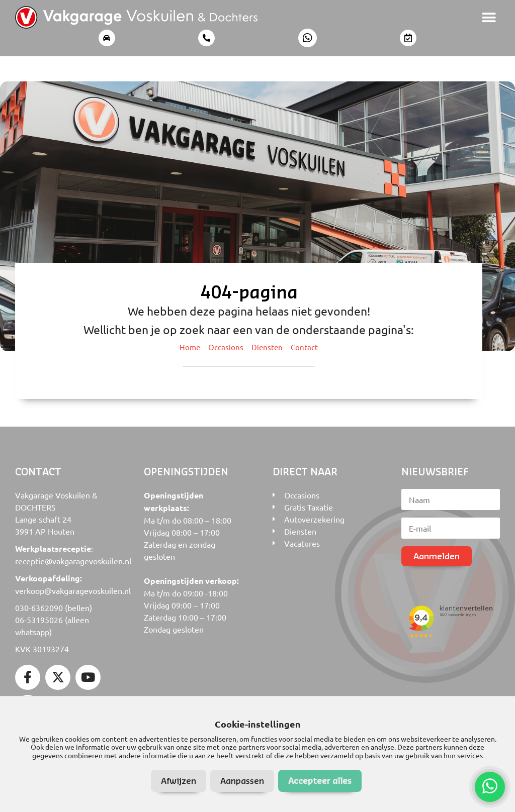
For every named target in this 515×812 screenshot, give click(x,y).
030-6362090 (39, 607)
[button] (489, 17)
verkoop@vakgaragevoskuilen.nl (73, 590)
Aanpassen (242, 781)
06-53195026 (39, 620)
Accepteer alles (320, 781)
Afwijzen (179, 781)
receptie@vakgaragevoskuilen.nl (73, 561)
